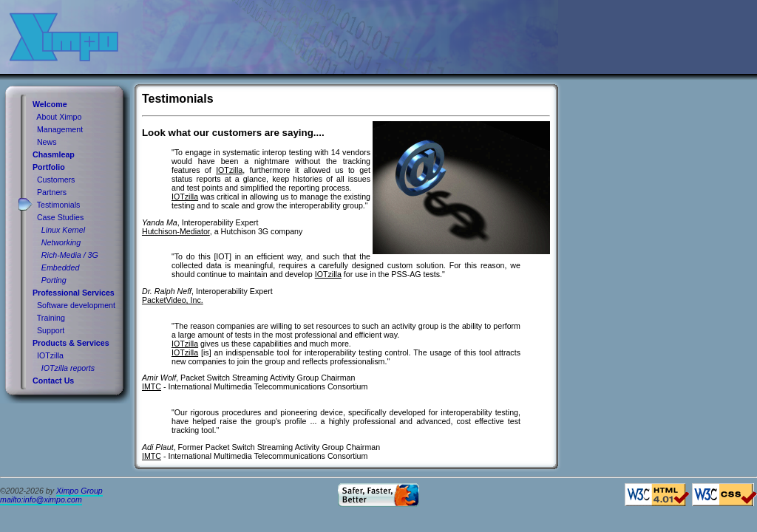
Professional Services (74, 293)
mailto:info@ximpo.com (41, 499)
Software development (76, 305)
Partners (52, 192)
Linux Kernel (63, 230)
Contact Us (53, 381)
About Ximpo (59, 117)
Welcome (50, 104)
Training (51, 318)
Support (51, 330)
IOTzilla (50, 355)
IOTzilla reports (68, 368)
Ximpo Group (79, 491)
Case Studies (60, 217)
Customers (56, 180)
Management (60, 129)
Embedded (61, 267)
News (47, 142)
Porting (54, 280)
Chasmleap (54, 154)
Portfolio (49, 167)
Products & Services (71, 343)
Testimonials (59, 205)
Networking (61, 242)
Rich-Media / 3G (70, 255)
